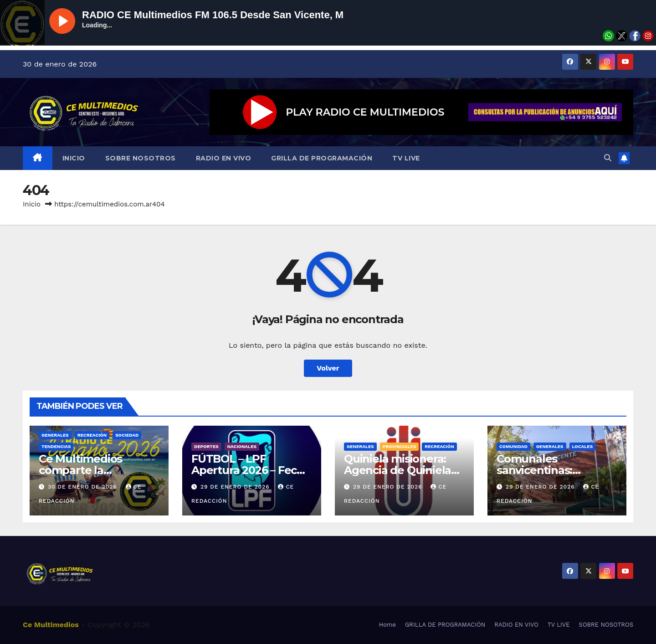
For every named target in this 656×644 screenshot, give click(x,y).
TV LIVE (406, 158)
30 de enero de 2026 (84, 487)
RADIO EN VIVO (224, 158)
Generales (55, 435)
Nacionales (242, 446)
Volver (328, 368)
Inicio (32, 204)
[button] (608, 158)
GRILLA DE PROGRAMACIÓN (322, 158)
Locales (583, 446)
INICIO (74, 158)
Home (387, 625)
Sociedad (127, 435)
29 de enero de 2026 (236, 487)
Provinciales (400, 446)
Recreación (92, 435)
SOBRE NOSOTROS (141, 158)
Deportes (206, 446)
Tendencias (56, 446)
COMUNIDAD (513, 446)
